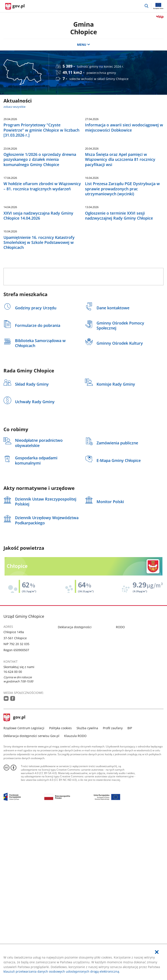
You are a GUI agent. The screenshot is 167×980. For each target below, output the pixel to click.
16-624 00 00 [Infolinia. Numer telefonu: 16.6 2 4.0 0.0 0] (13, 836)
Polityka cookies (60, 893)
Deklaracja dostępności (75, 792)
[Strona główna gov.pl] (15, 7)
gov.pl (15, 882)
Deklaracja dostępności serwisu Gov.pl (31, 901)
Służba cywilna (87, 893)
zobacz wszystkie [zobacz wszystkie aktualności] (14, 107)
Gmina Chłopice (84, 28)
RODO (120, 792)
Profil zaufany (113, 893)
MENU (83, 45)
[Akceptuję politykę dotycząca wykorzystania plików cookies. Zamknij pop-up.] (157, 952)
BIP (130, 893)
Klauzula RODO (75, 901)
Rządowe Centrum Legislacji (24, 893)
